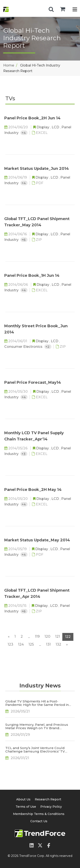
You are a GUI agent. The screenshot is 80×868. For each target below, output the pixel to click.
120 (47, 636)
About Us (23, 799)
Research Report (48, 799)
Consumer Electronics (24, 347)
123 (10, 644)
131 (48, 644)
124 (21, 644)
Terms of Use (26, 807)
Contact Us (39, 821)
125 (31, 644)
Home (9, 65)
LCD (56, 127)
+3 (24, 454)
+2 (48, 347)
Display (43, 127)
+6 (24, 240)
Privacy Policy (51, 807)
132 (58, 644)
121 (58, 636)
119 (37, 636)
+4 (24, 133)
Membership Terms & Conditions (39, 814)
